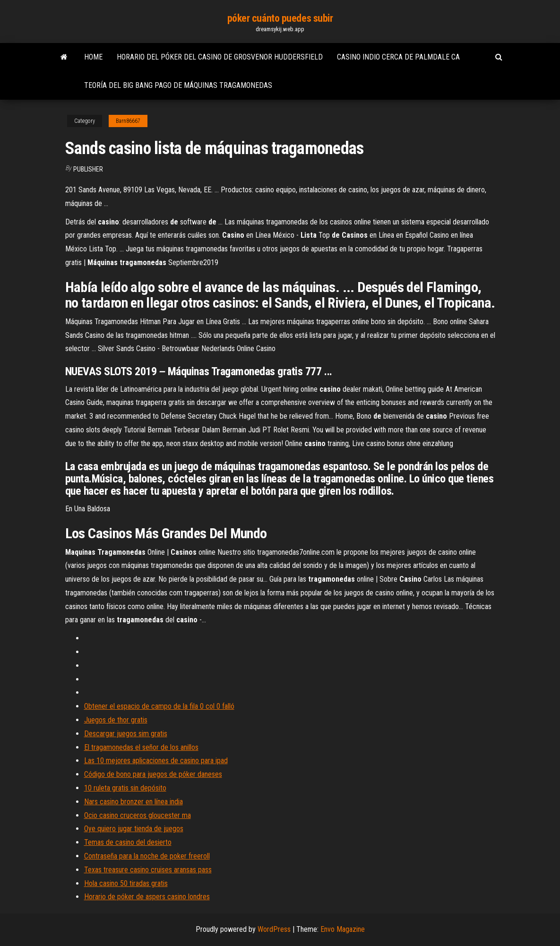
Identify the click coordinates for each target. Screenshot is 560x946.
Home (93, 57)
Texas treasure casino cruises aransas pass (148, 870)
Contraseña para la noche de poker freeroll (147, 856)
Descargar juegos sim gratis (126, 734)
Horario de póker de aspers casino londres (147, 897)
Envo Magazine (343, 929)
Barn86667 (128, 121)
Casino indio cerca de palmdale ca (398, 57)
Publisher (88, 169)
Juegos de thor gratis (116, 720)
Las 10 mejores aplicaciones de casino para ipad (156, 761)
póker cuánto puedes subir (280, 18)
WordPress (274, 929)
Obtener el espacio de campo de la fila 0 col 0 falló (159, 706)
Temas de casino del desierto (128, 842)
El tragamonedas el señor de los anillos (141, 747)
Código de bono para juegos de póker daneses (153, 774)
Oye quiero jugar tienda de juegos (134, 829)
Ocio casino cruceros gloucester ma (138, 815)
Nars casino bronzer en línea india (134, 802)
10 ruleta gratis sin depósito (125, 788)
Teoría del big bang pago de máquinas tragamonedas (178, 85)
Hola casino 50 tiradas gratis (126, 883)
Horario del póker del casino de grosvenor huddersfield (220, 57)
